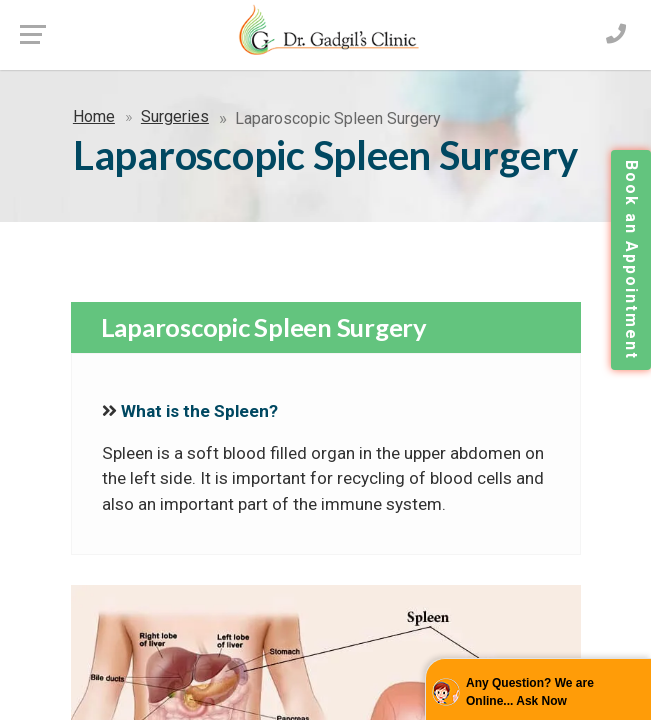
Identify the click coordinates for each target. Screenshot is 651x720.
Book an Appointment (631, 260)
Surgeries (175, 116)
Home (94, 116)
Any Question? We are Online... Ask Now (530, 692)
